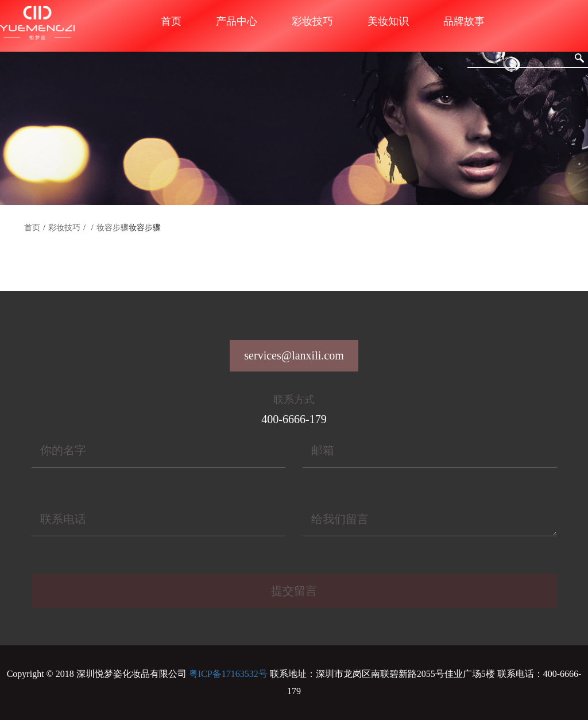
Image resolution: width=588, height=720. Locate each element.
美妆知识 (388, 21)
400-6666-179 (294, 419)
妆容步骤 (113, 228)
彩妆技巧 (312, 21)
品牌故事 (464, 21)
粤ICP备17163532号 (228, 674)
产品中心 (237, 21)
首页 (171, 21)
